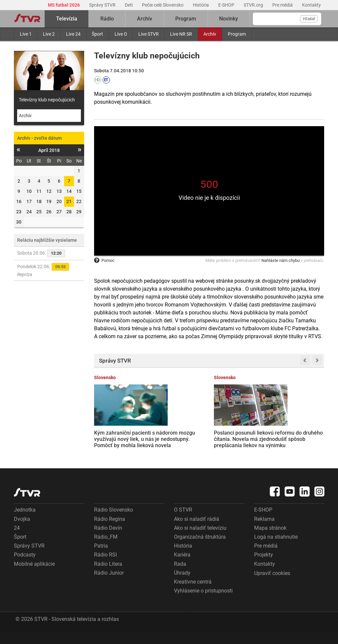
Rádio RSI (105, 567)
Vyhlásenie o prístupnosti (203, 603)
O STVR (183, 522)
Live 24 (73, 34)
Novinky (229, 19)
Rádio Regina (110, 531)
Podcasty (25, 567)
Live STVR (149, 34)
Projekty (264, 567)
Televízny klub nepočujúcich (47, 100)
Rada (180, 576)
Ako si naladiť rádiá (197, 531)
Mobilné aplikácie (34, 576)
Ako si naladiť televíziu (200, 540)
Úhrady (182, 585)
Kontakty (311, 5)
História (201, 5)
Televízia (67, 19)
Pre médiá (283, 5)
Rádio (107, 19)
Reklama (264, 531)
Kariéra (182, 567)
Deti (129, 5)
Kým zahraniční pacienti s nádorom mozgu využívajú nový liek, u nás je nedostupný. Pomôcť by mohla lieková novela (118, 438)
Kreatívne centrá (193, 594)
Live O (121, 34)
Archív (210, 34)
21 (69, 201)
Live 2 (49, 34)
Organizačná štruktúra (200, 549)
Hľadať (309, 19)
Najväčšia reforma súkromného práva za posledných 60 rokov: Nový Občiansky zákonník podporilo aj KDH (297, 435)
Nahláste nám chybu (281, 260)
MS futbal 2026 (64, 5)
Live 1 (26, 34)
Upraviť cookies (272, 585)
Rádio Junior (109, 585)
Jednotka (25, 522)
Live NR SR (181, 34)
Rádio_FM (106, 549)
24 (17, 540)
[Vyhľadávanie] (287, 19)
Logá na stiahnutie (276, 549)
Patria (101, 558)
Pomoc (104, 260)
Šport (97, 34)
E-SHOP (227, 5)
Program (237, 34)
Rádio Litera (108, 576)
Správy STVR (103, 5)
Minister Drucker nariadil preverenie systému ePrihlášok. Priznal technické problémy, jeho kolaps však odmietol (239, 435)
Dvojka (22, 531)
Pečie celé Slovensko (163, 5)
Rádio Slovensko (114, 522)
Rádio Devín (108, 540)
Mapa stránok (270, 540)
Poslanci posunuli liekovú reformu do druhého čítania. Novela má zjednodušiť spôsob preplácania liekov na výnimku (177, 439)
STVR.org (254, 5)
